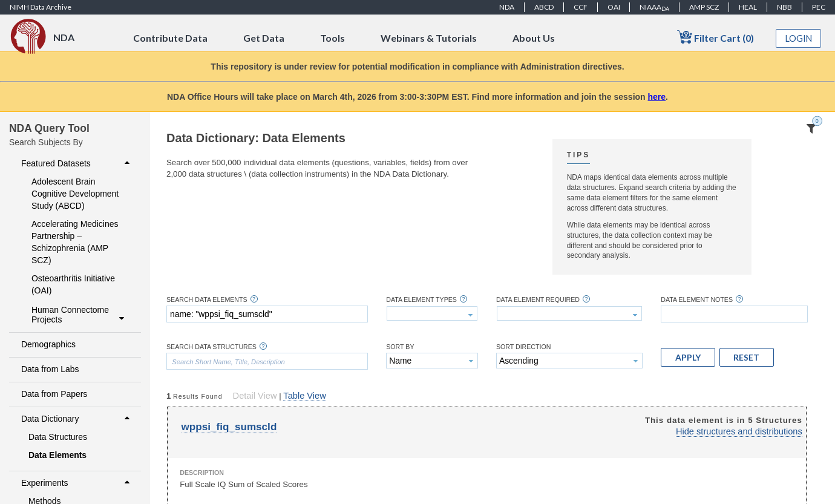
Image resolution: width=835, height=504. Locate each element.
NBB (784, 7)
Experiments (77, 483)
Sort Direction (524, 347)
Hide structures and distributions (739, 431)
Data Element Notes (697, 300)
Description (202, 473)
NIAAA (654, 7)
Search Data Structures (211, 347)
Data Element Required (538, 300)
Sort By (400, 347)
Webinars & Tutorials (429, 38)
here (657, 97)
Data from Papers (54, 394)
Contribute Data (170, 38)
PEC (819, 7)
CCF (581, 7)
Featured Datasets (77, 163)
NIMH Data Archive (41, 7)
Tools (332, 38)
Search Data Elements (207, 300)
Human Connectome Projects (79, 315)
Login (799, 38)
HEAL (748, 7)
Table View (304, 396)
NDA (507, 7)
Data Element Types (421, 300)
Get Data (264, 38)
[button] (688, 357)
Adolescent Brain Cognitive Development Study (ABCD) (75, 194)
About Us (534, 38)
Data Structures (58, 437)
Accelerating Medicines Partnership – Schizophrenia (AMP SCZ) (75, 242)
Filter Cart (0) (715, 37)
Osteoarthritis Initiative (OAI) (73, 284)
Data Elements (57, 455)
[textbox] (267, 314)
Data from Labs (50, 369)
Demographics (48, 344)
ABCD (544, 7)
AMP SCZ (704, 7)
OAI (614, 7)
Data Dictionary (77, 419)
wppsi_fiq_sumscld (229, 427)
